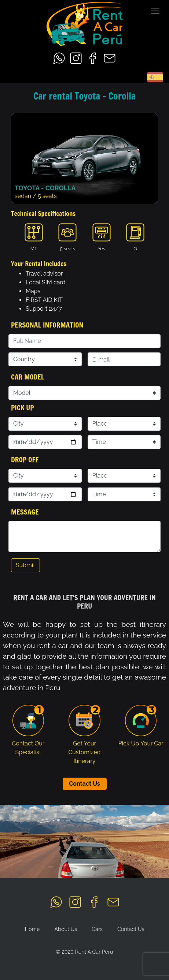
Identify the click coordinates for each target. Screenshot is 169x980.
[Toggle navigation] (155, 11)
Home (32, 929)
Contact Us (84, 784)
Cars (97, 929)
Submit (25, 565)
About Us (66, 929)
